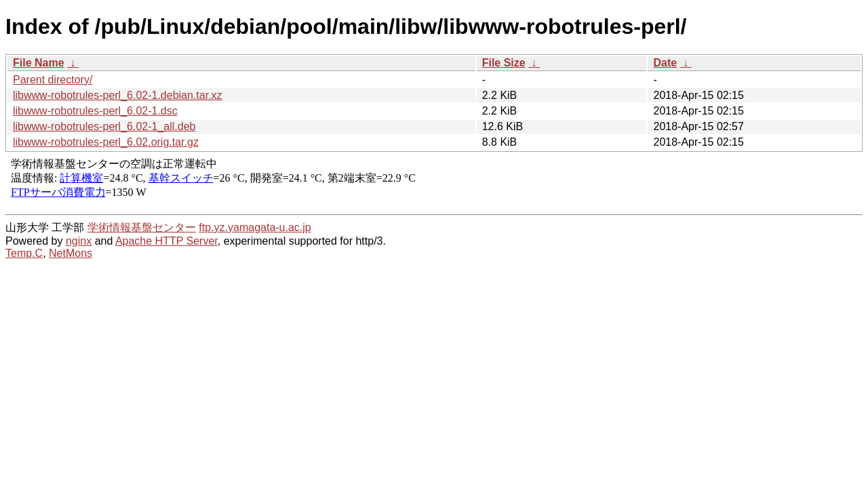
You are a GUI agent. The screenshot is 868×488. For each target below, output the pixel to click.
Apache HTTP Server (166, 241)
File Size (504, 63)
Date (665, 63)
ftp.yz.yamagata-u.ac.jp (255, 227)
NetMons (71, 253)
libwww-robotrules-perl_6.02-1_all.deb (104, 126)
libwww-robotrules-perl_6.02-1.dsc (95, 111)
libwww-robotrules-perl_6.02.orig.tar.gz (106, 142)
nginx (79, 241)
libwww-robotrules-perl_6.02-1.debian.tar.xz (118, 95)
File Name (39, 63)
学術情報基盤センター (142, 227)
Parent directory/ (53, 80)
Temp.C (24, 253)
